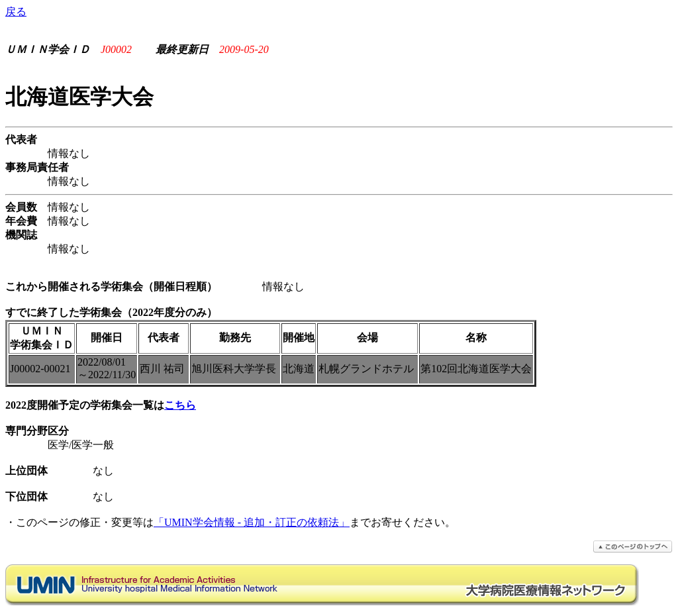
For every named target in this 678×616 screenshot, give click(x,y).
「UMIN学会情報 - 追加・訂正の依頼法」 (252, 522)
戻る (16, 12)
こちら (180, 405)
